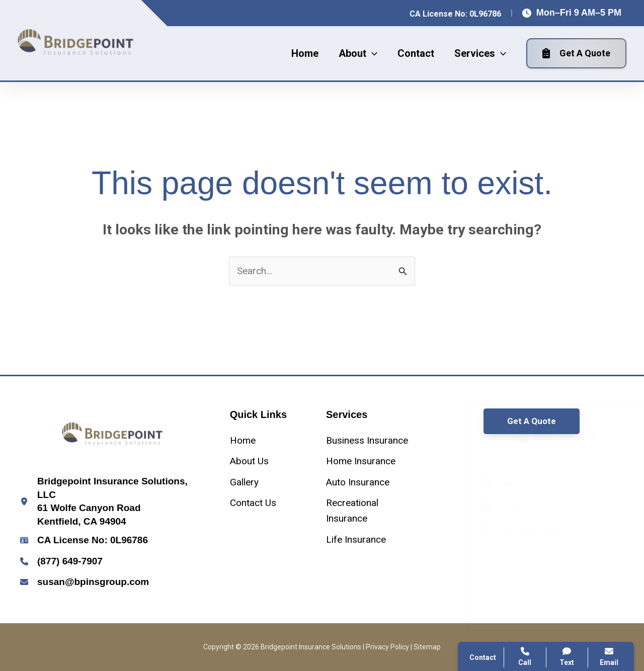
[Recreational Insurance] (370, 511)
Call (487, 483)
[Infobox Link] (112, 501)
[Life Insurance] (356, 539)
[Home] (243, 440)
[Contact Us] (253, 503)
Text (567, 657)
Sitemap (427, 647)
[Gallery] (244, 482)
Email (609, 657)
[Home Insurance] (361, 461)
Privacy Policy (387, 647)
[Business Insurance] (367, 440)
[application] (372, 53)
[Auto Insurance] (358, 482)
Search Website (511, 532)
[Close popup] (618, 421)
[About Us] (249, 461)
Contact (494, 507)
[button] (358, 53)
